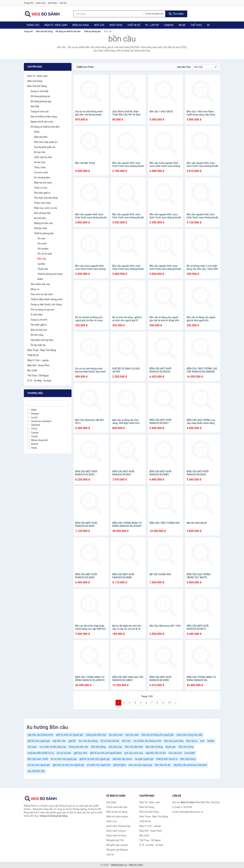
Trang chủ (29, 3)
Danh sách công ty (116, 831)
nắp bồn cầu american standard (190, 765)
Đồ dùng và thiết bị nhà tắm (68, 31)
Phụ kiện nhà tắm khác (46, 198)
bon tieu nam (116, 735)
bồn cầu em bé (163, 765)
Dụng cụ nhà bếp (39, 91)
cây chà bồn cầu (36, 771)
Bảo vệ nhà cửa (39, 330)
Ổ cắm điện (37, 315)
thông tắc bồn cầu (79, 747)
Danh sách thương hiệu (119, 826)
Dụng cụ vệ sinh (39, 320)
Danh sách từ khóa (116, 836)
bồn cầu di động (154, 747)
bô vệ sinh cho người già (64, 759)
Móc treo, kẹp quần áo (46, 142)
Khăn (37, 132)
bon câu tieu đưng (88, 741)
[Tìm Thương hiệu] (48, 403)
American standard (39, 421)
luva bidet (190, 753)
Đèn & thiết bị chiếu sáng (44, 117)
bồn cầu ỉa (192, 741)
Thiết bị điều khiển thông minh (47, 299)
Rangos (33, 414)
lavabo (211, 741)
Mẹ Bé (182, 25)
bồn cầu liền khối (134, 747)
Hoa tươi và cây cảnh (42, 294)
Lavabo (41, 264)
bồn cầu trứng (186, 747)
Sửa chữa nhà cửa (40, 284)
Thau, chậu (40, 167)
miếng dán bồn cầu (96, 735)
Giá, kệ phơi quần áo (45, 147)
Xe (208, 25)
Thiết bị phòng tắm (92, 31)
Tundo (33, 436)
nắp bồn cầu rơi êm (156, 753)
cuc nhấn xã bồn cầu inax (53, 747)
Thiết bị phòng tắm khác (50, 274)
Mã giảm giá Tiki (115, 840)
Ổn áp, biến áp (38, 345)
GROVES (34, 425)
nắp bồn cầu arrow (122, 759)
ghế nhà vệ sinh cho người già (68, 765)
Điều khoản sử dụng (117, 812)
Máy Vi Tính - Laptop (38, 360)
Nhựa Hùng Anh (38, 440)
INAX (32, 410)
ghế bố (72, 741)
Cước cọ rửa (40, 188)
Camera (169, 25)
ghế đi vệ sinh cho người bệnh (106, 753)
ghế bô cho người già (39, 741)
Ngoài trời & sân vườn (42, 122)
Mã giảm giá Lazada (117, 845)
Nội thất (35, 106)
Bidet (40, 279)
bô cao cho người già (39, 765)
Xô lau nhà (40, 162)
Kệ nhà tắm (40, 218)
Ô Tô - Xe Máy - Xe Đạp (39, 381)
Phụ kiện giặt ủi (42, 193)
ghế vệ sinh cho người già (69, 735)
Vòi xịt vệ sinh (45, 254)
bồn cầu (126, 741)
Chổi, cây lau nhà (43, 157)
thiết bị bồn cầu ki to (167, 759)
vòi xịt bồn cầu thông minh (147, 741)
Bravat (33, 444)
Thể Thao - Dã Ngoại (38, 376)
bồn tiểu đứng (98, 747)
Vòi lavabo (43, 249)
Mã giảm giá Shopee (117, 850)
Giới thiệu (52, 3)
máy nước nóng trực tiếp (189, 735)
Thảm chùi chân (42, 203)
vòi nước (32, 747)
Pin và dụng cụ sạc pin (42, 310)
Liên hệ (63, 3)
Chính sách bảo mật (117, 807)
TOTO (32, 429)
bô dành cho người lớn (99, 765)
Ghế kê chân (40, 228)
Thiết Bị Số (134, 25)
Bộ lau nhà (40, 152)
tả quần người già (144, 759)
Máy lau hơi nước (43, 183)
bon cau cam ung (134, 753)
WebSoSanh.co (119, 865)
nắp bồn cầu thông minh (40, 735)
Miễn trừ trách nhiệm (117, 817)
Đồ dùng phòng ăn (40, 96)
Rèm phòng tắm (42, 213)
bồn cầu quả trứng (174, 741)
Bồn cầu (42, 259)
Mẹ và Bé (32, 370)
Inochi (32, 417)
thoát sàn (171, 747)
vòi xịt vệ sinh (64, 753)
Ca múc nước (41, 172)
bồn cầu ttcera (188, 759)
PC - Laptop (152, 25)
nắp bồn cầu (59, 741)
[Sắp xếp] (205, 67)
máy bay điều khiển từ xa (41, 753)
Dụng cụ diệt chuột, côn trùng (46, 304)
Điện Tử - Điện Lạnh (56, 25)
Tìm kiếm (176, 14)
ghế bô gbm (120, 765)
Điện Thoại (116, 25)
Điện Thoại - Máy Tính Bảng (42, 350)
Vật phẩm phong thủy (42, 340)
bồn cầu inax (115, 747)
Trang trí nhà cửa (40, 112)
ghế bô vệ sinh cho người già (94, 759)
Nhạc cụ (35, 289)
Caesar (33, 433)
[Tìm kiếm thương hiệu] (108, 14)
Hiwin (32, 448)
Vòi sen (41, 238)
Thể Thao (196, 25)
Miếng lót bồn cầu (43, 223)
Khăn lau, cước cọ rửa (45, 208)
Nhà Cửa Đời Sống (44, 31)
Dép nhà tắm (41, 137)
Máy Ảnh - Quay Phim (38, 365)
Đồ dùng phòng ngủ (41, 101)
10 (169, 703)
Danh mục (41, 3)
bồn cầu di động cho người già (158, 735)
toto (202, 741)
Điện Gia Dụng (81, 25)
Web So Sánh (136, 865)
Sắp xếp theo (184, 67)
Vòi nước (42, 244)
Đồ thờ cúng (37, 335)
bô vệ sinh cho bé (110, 741)
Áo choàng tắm (42, 178)
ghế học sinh (80, 753)
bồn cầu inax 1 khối (38, 759)
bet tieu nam (132, 735)
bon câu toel (175, 753)
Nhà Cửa (99, 25)
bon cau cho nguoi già (140, 765)
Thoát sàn (43, 269)
